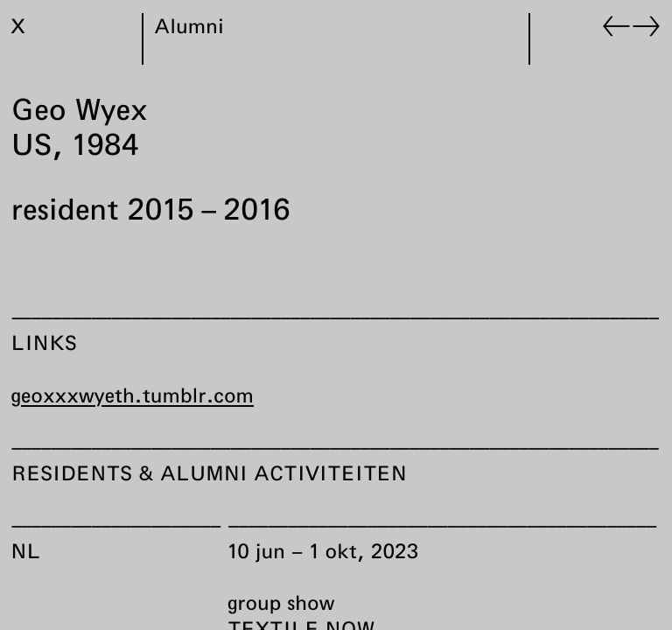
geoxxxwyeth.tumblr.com (133, 395)
